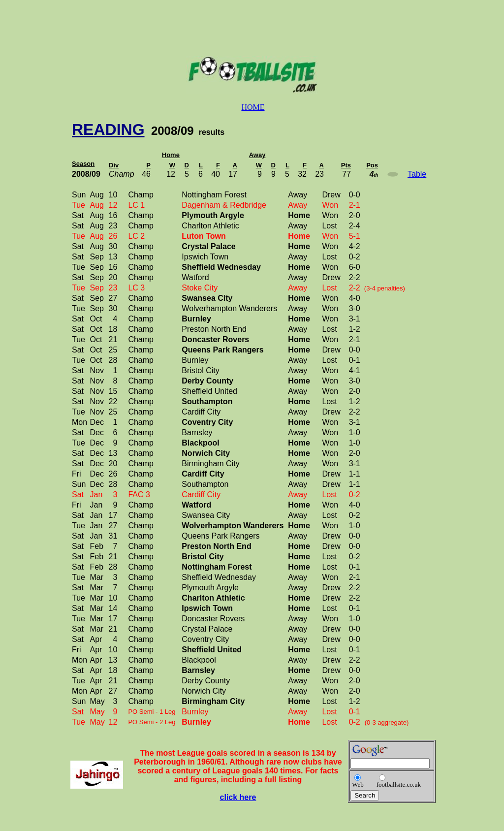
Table (417, 174)
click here (238, 797)
